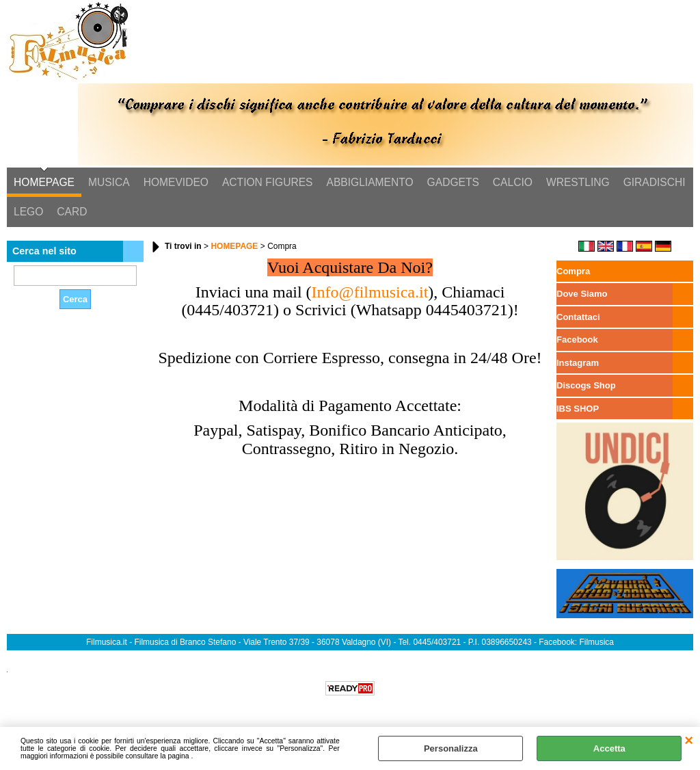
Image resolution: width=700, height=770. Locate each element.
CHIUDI (689, 741)
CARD (72, 212)
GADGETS (453, 182)
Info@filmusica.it (370, 292)
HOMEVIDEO (176, 182)
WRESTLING (578, 182)
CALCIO (513, 182)
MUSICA (109, 182)
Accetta (609, 748)
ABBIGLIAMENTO (370, 182)
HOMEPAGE (44, 182)
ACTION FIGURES (268, 182)
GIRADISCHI (655, 182)
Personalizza (451, 748)
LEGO (28, 212)
